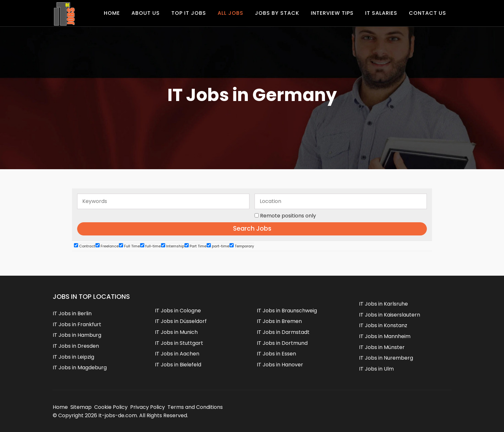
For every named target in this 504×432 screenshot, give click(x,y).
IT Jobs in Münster (382, 347)
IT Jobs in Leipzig (73, 357)
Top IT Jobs (189, 13)
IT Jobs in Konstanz (383, 325)
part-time (218, 246)
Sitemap (81, 407)
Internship (173, 246)
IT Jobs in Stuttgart (179, 343)
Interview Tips (332, 13)
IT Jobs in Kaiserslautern (390, 315)
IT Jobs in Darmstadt (283, 332)
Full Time (129, 246)
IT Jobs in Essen (276, 354)
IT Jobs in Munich (176, 332)
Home (112, 13)
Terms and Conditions (195, 407)
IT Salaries (381, 13)
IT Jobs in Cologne (178, 311)
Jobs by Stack (277, 13)
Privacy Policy (148, 407)
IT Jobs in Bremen (279, 321)
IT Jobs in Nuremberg (386, 358)
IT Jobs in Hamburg (77, 335)
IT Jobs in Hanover (280, 365)
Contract (85, 246)
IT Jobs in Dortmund (282, 343)
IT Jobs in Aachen (177, 354)
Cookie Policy (111, 407)
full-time (150, 246)
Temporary (242, 246)
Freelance (107, 246)
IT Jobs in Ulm (376, 369)
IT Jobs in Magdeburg (80, 368)
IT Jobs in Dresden (76, 346)
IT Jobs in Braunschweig (287, 311)
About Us (146, 13)
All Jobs (230, 13)
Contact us (428, 13)
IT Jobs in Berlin (72, 313)
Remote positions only (288, 216)
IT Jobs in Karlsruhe (383, 304)
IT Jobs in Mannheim (385, 336)
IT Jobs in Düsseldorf (181, 321)
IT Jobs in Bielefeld (178, 365)
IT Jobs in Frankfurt (77, 324)
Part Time (195, 246)
